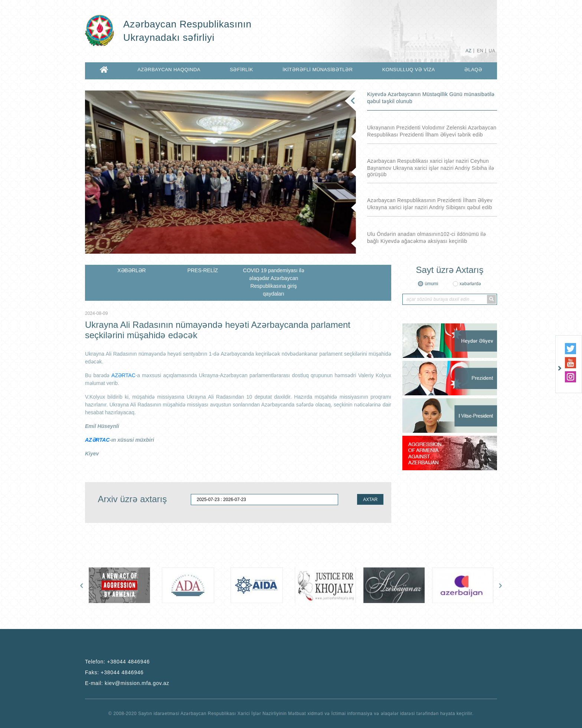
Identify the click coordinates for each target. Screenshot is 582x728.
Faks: (114, 672)
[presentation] (82, 585)
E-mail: (127, 683)
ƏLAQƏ (473, 70)
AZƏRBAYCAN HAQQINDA (169, 70)
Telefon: (117, 662)
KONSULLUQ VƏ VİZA (409, 70)
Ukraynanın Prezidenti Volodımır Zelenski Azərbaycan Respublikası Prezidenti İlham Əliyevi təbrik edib (432, 131)
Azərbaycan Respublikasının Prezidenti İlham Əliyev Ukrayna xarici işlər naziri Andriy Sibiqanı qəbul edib (430, 204)
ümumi (431, 284)
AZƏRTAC (123, 375)
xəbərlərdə (470, 284)
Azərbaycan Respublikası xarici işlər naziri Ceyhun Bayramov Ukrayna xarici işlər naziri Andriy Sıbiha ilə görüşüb (431, 168)
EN (480, 51)
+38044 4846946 (128, 662)
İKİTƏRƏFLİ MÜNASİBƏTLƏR (318, 70)
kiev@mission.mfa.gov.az (137, 683)
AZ (468, 51)
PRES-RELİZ (203, 270)
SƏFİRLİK (241, 70)
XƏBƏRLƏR (132, 270)
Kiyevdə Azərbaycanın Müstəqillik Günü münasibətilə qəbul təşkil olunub (431, 98)
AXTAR (370, 500)
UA (492, 51)
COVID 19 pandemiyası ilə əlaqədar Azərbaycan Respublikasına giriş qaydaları (274, 282)
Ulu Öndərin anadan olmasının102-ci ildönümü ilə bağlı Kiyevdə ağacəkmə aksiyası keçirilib (426, 238)
